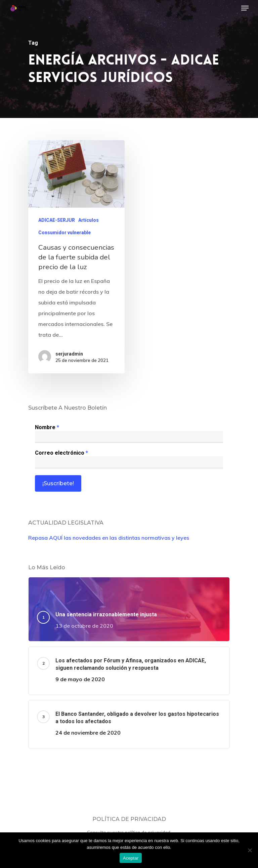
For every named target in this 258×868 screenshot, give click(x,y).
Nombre (47, 427)
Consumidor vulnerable (64, 233)
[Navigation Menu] (245, 8)
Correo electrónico (61, 453)
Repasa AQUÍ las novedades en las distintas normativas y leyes (109, 538)
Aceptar (131, 858)
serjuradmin (69, 354)
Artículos (89, 220)
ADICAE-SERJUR (57, 220)
